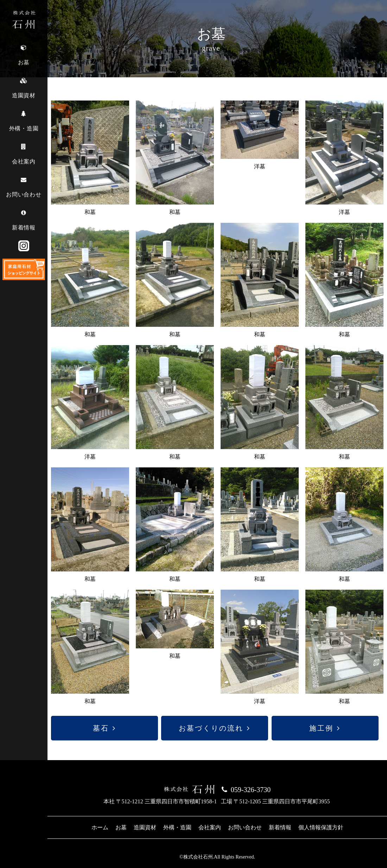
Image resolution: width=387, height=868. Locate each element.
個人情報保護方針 (321, 827)
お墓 (121, 827)
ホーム (100, 827)
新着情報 (280, 827)
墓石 (101, 728)
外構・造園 (177, 827)
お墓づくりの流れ (211, 728)
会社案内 (210, 827)
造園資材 (145, 827)
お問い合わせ (245, 827)
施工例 (321, 728)
